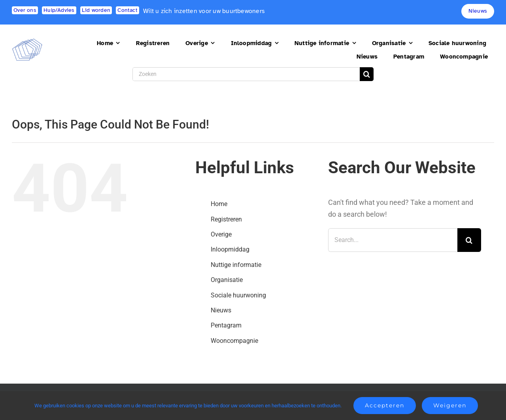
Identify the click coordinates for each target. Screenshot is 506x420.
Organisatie (227, 280)
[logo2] (27, 42)
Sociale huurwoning (238, 295)
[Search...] (393, 240)
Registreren (226, 219)
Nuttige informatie (236, 265)
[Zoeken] (246, 74)
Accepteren (385, 405)
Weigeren (450, 405)
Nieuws (221, 310)
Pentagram (226, 325)
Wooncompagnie (234, 341)
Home (219, 204)
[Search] (367, 74)
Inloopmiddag (230, 249)
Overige (221, 234)
